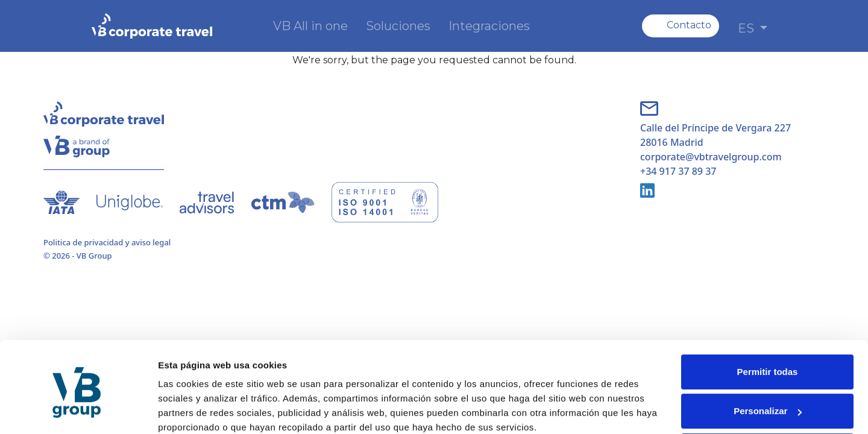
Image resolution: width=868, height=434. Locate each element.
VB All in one (310, 26)
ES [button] (747, 28)
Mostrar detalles (193, 410)
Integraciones (489, 26)
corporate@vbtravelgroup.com (711, 157)
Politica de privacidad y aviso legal (107, 242)
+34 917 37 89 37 (678, 171)
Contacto (689, 25)
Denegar (767, 401)
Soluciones (398, 26)
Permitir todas (768, 322)
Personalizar (768, 361)
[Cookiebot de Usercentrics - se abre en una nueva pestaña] (78, 410)
